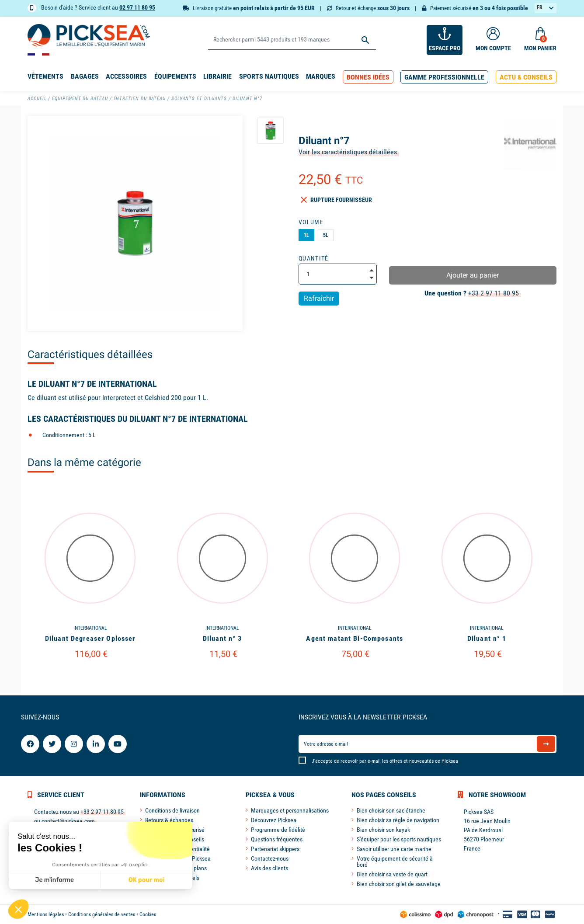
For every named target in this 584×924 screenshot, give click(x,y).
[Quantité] (338, 274)
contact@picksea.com (68, 821)
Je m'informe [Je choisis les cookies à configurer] (54, 880)
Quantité (314, 258)
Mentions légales (46, 914)
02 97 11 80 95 (137, 7)
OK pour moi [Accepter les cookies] (147, 880)
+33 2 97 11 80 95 (494, 293)
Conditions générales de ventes (102, 914)
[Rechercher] (292, 40)
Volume (311, 222)
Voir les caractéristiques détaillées (348, 152)
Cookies (148, 914)
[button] (368, 77)
